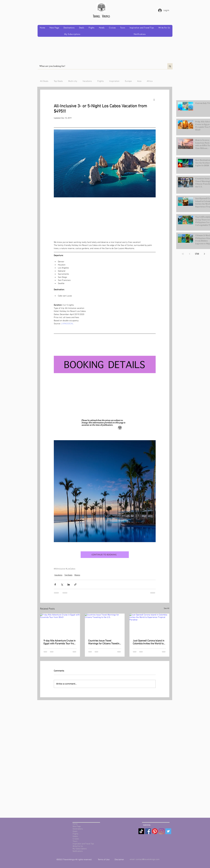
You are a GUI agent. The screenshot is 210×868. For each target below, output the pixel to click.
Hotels (75, 836)
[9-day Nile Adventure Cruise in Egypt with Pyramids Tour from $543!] (60, 625)
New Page (77, 826)
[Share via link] (75, 584)
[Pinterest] (155, 831)
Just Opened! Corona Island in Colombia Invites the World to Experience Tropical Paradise (149, 642)
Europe (128, 81)
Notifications (78, 851)
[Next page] (204, 254)
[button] (69, 28)
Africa (150, 81)
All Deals (44, 81)
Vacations (87, 81)
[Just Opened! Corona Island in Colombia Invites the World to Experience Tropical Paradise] (149, 625)
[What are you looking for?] (100, 66)
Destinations (78, 829)
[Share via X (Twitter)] (62, 584)
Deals (75, 831)
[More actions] (154, 100)
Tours (75, 841)
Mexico (77, 575)
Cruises (76, 839)
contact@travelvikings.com (148, 859)
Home (75, 824)
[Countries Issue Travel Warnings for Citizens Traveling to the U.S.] (105, 625)
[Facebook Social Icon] (148, 831)
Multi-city (73, 81)
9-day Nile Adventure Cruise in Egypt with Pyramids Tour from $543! (60, 642)
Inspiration (114, 81)
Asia (139, 81)
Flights (101, 81)
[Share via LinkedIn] (69, 584)
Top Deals (58, 81)
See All (167, 608)
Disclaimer (119, 859)
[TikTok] (141, 831)
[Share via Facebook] (55, 584)
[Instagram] (162, 831)
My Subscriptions (80, 849)
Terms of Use (104, 859)
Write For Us (78, 846)
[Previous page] (189, 254)
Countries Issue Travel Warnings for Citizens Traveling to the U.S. (104, 642)
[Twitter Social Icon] (168, 831)
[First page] (183, 254)
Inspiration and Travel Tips (83, 844)
